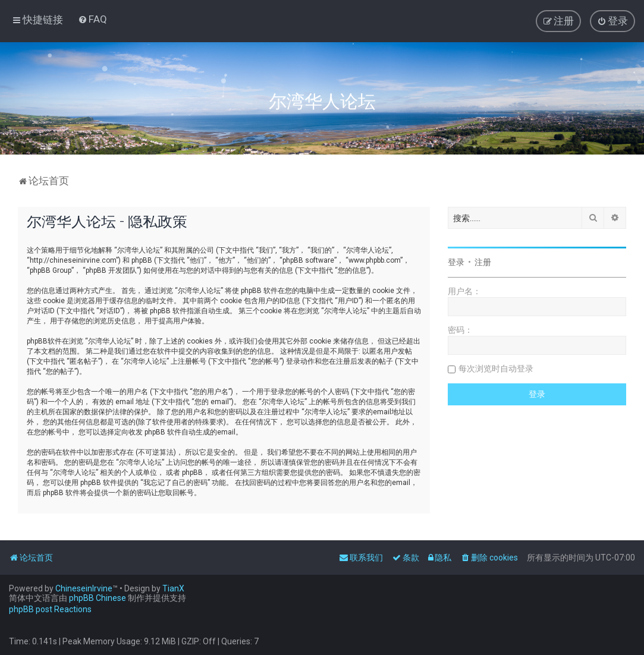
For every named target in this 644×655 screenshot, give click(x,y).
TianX (173, 588)
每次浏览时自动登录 (496, 369)
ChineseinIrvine (84, 588)
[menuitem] (92, 19)
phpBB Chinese (98, 598)
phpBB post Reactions (50, 609)
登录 (456, 262)
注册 (483, 262)
